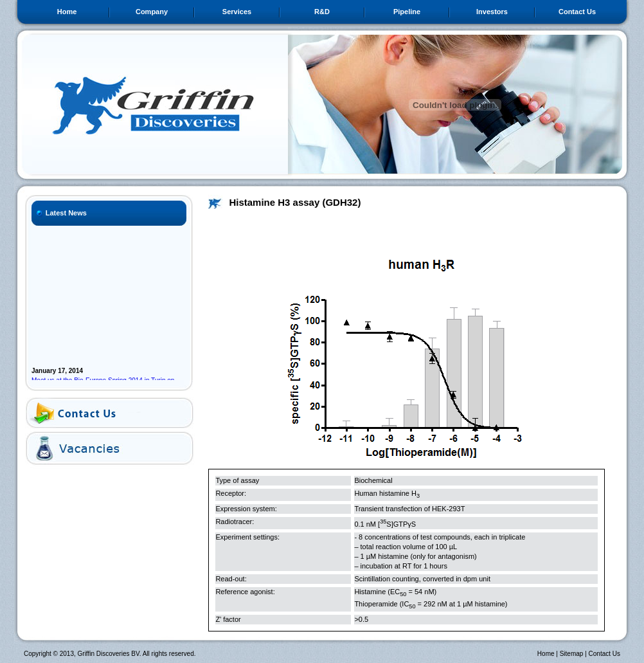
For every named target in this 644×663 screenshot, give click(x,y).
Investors (492, 12)
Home (67, 12)
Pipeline (407, 12)
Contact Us (577, 12)
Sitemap (572, 654)
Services (237, 12)
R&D (322, 12)
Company (152, 12)
